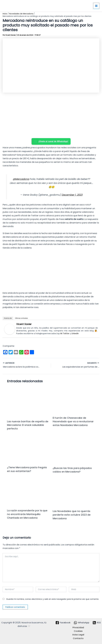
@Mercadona (21, 179)
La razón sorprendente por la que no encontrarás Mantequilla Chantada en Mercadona (27, 514)
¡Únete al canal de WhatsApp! (51, 141)
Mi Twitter (65, 333)
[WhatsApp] (81, 623)
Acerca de (8, 318)
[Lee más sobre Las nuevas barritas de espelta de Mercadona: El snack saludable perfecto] (28, 402)
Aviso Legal (78, 635)
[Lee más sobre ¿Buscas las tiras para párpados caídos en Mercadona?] (74, 450)
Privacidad (78, 627)
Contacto (78, 638)
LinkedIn (75, 333)
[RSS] (97, 623)
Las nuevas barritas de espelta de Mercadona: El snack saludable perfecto (28, 425)
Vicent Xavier (24, 324)
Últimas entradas (21, 318)
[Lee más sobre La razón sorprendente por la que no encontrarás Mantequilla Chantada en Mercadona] (28, 493)
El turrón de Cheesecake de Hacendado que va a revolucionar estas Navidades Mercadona (73, 421)
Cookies (78, 631)
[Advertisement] (51, 116)
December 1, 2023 (72, 195)
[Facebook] (63, 623)
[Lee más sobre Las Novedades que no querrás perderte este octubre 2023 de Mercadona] (74, 493)
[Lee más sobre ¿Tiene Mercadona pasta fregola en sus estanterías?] (28, 450)
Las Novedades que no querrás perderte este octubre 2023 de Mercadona (72, 515)
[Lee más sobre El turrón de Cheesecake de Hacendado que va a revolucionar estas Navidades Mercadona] (74, 400)
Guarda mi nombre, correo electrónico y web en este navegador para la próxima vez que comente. (53, 599)
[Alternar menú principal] (96, 6)
